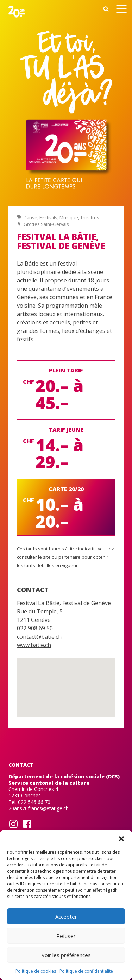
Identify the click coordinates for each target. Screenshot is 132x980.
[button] (121, 839)
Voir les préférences (66, 955)
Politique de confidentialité (86, 971)
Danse (30, 217)
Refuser (66, 936)
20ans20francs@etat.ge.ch (39, 808)
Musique (69, 217)
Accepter (66, 917)
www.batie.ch (34, 645)
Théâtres (90, 217)
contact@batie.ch (39, 637)
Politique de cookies (36, 971)
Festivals (48, 217)
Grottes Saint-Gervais (46, 224)
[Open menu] (121, 10)
